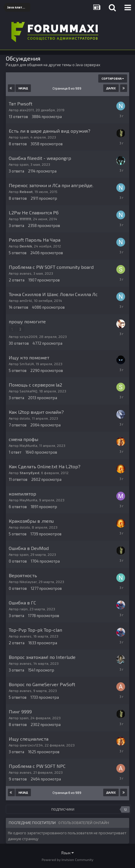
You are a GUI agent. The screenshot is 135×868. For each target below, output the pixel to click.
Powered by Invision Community (67, 860)
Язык (67, 853)
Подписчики (63, 809)
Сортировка (113, 78)
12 (125, 809)
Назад (23, 88)
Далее (111, 88)
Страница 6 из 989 (67, 88)
